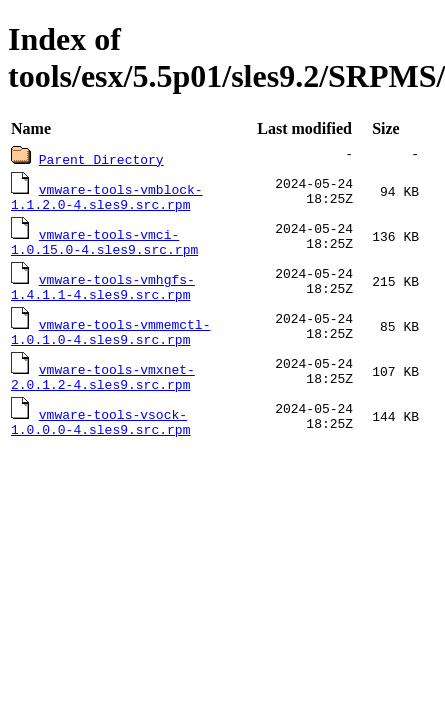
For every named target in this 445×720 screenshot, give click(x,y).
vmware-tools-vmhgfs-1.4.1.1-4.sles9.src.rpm (103, 294)
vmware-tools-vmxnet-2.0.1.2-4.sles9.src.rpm (103, 390)
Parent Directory (101, 159)
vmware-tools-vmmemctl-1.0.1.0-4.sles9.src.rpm (110, 342)
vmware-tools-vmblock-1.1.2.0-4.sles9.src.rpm (107, 198)
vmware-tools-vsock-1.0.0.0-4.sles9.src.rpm (100, 438)
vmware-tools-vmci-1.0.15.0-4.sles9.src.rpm (104, 246)
